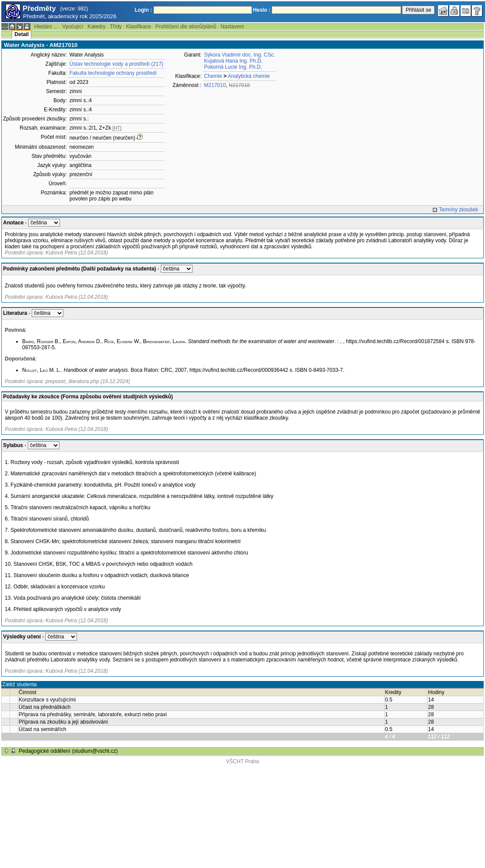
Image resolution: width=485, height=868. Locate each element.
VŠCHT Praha (242, 761)
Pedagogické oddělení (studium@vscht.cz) (68, 751)
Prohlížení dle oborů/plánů (186, 27)
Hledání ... (46, 27)
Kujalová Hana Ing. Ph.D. (234, 61)
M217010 (215, 85)
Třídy (116, 27)
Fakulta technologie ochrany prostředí (113, 73)
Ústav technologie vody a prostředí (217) (116, 64)
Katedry (96, 27)
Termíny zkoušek (458, 210)
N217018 (239, 85)
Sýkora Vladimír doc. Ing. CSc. (240, 55)
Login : (143, 10)
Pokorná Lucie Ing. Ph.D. (233, 67)
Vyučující (73, 27)
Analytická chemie (249, 76)
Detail (22, 34)
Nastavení (233, 27)
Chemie (213, 76)
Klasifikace (138, 27)
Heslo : (262, 10)
